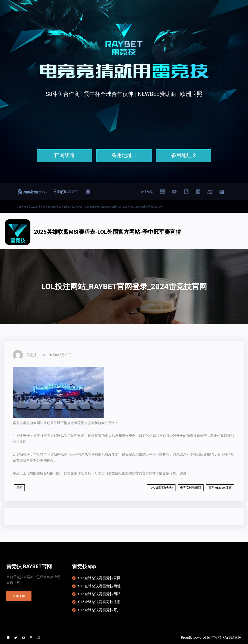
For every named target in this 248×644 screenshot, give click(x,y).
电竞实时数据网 (191, 488)
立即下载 (19, 596)
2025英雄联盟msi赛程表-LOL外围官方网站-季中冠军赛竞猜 (107, 232)
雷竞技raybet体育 (220, 488)
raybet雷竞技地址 (161, 488)
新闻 (19, 488)
